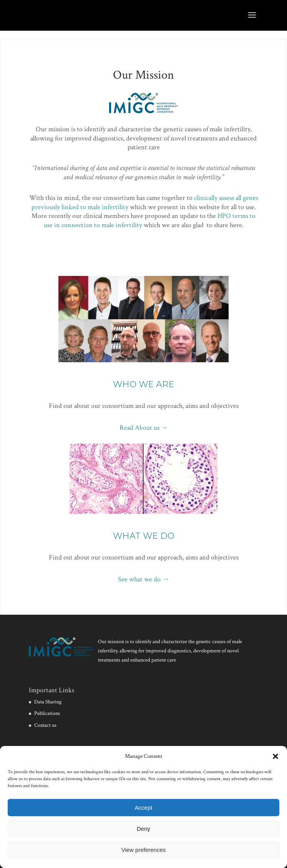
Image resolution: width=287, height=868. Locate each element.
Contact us (45, 725)
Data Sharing (48, 702)
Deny (143, 829)
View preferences (144, 850)
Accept (144, 808)
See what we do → (143, 579)
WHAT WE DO (144, 536)
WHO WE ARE (143, 384)
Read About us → (144, 428)
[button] (275, 756)
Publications (47, 713)
